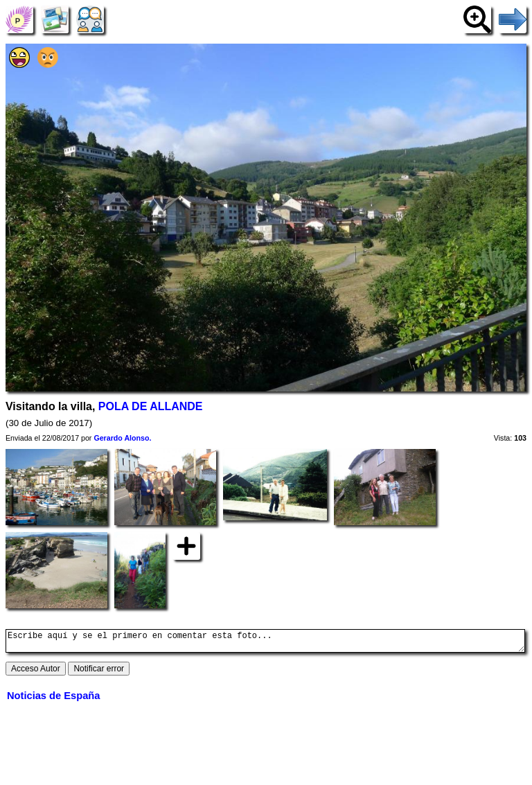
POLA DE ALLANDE (151, 406)
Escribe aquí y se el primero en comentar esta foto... (265, 643)
